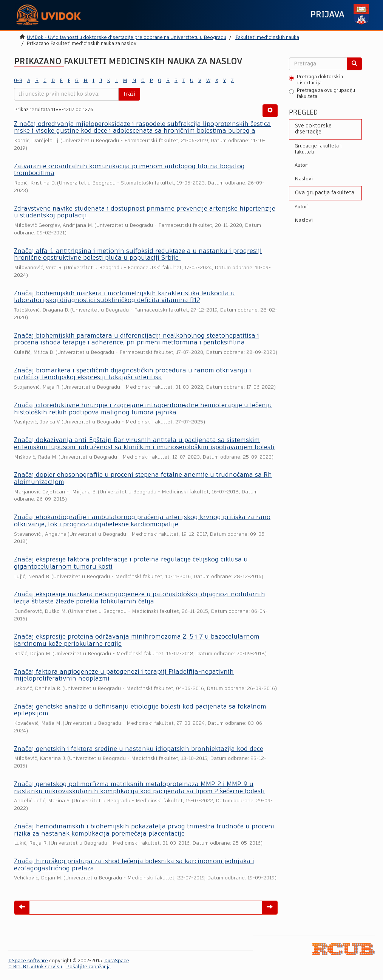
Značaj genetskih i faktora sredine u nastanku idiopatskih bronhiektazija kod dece (139, 749)
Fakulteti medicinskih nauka (267, 38)
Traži (129, 94)
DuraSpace (117, 961)
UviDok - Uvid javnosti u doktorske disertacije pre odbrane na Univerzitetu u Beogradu (127, 38)
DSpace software (28, 961)
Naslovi (304, 179)
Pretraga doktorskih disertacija (316, 80)
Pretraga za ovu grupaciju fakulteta (322, 94)
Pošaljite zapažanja (88, 967)
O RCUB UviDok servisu (35, 967)
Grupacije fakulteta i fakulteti (318, 149)
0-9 (18, 81)
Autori (302, 165)
